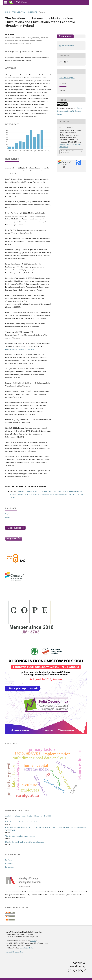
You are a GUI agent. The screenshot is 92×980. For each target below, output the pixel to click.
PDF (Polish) (66, 36)
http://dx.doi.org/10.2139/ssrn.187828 (19, 349)
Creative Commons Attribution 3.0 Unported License (70, 111)
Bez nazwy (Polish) (68, 46)
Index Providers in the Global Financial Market (22, 822)
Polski (7, 517)
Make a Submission (15, 528)
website (33, 941)
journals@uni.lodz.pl (27, 948)
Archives (16, 12)
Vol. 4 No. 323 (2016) (29, 12)
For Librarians (10, 867)
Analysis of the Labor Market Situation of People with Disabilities (29, 816)
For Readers (9, 860)
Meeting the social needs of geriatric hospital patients (25, 842)
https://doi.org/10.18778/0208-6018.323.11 (26, 52)
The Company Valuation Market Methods (20, 836)
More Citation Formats (67, 152)
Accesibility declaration (15, 952)
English (8, 514)
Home (8, 12)
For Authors (9, 863)
